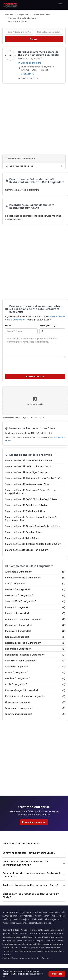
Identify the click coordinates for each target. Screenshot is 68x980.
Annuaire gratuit (10, 912)
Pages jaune (25, 912)
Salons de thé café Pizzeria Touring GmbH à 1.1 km (33, 526)
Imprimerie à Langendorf (35, 708)
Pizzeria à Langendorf (35, 613)
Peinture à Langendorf (35, 607)
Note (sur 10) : (48, 325)
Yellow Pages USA (11, 923)
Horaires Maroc (26, 916)
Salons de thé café (29, 63)
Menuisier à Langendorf (35, 631)
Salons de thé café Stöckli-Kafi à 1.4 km (27, 550)
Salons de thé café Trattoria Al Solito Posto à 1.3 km (33, 544)
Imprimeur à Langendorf (35, 714)
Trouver (34, 39)
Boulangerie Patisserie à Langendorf (35, 655)
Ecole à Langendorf (35, 684)
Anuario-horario (43, 916)
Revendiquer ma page (34, 822)
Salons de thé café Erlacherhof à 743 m (26, 505)
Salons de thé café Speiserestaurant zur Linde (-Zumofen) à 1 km (31, 519)
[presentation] (27, 365)
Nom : (9, 325)
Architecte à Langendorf (35, 572)
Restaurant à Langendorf (35, 595)
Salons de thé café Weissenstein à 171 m (27, 484)
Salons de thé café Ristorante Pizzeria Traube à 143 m (34, 478)
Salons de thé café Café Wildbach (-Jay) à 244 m (32, 499)
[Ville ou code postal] (49, 32)
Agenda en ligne (45, 923)
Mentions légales (10, 958)
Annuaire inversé (34, 919)
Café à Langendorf (35, 584)
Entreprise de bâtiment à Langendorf (35, 696)
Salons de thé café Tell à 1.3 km (22, 538)
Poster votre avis (35, 376)
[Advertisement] (33, 119)
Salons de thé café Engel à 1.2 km (23, 532)
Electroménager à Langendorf (35, 690)
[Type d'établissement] (19, 32)
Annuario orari (10, 916)
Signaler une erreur (28, 78)
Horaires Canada (57, 912)
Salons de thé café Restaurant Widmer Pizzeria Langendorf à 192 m (30, 492)
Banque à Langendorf (35, 637)
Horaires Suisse (40, 912)
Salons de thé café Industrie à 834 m (25, 511)
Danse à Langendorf (35, 673)
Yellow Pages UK (51, 919)
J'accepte (57, 974)
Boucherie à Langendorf (35, 649)
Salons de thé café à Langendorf (35, 578)
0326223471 (27, 74)
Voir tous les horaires (19, 166)
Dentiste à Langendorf (35, 678)
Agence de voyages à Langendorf (35, 619)
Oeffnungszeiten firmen (14, 919)
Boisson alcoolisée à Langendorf (35, 643)
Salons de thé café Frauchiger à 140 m (26, 472)
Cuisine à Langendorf (35, 667)
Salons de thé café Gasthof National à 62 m (29, 461)
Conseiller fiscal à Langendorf (35, 661)
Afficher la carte (35, 401)
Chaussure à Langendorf (35, 625)
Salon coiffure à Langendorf (35, 601)
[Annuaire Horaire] (10, 5)
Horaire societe (28, 923)
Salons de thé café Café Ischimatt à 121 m (28, 466)
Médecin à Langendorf (35, 590)
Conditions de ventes (30, 958)
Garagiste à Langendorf (35, 702)
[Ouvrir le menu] (60, 5)
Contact (46, 958)
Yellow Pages (58, 916)
